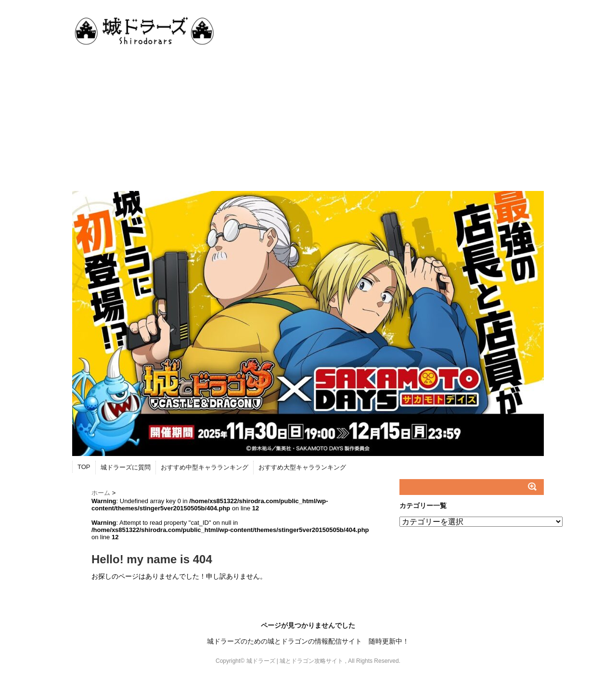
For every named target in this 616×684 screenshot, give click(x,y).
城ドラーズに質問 (126, 467)
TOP (84, 467)
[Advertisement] (308, 119)
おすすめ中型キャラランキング (205, 467)
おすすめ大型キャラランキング (302, 467)
